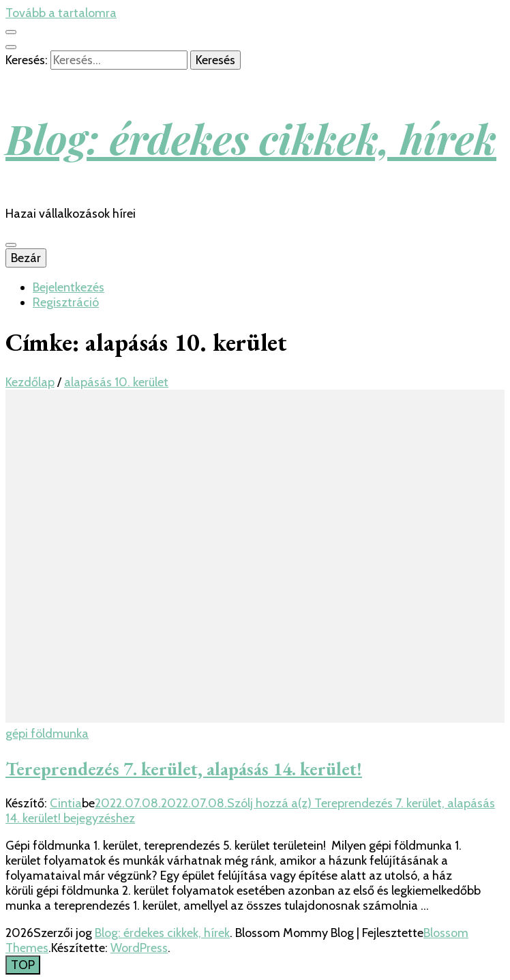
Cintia (66, 803)
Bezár (26, 258)
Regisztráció (66, 302)
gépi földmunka (47, 734)
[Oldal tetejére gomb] (23, 965)
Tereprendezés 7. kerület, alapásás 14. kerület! (184, 769)
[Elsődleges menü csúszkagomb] (11, 245)
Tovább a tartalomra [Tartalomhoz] (61, 13)
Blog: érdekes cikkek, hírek (251, 138)
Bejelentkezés (69, 287)
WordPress (139, 948)
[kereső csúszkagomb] (11, 47)
